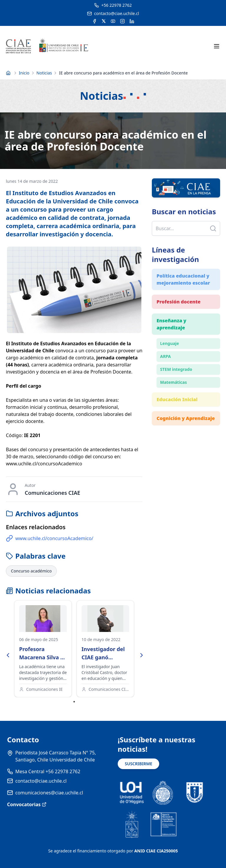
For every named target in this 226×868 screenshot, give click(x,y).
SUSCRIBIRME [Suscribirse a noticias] (138, 764)
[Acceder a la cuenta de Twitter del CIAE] (104, 21)
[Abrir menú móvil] (217, 46)
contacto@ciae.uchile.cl (41, 781)
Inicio (24, 73)
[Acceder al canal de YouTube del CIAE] (113, 21)
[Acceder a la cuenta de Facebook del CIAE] (94, 21)
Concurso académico (31, 571)
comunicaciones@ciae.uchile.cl (49, 793)
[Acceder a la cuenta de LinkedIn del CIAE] (132, 21)
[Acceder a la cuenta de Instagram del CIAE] (122, 21)
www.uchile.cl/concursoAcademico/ (50, 538)
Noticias (44, 73)
